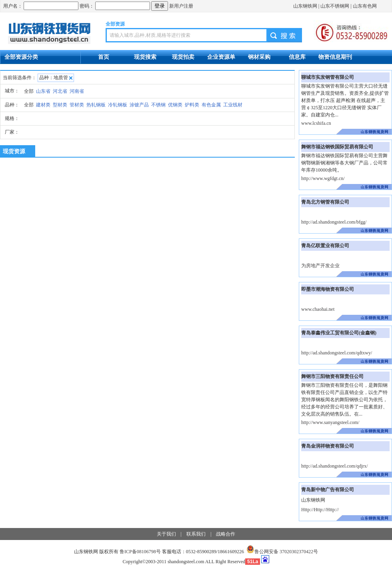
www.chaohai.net (318, 309)
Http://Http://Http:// (320, 510)
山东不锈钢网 (335, 6)
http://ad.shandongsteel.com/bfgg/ (334, 222)
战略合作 (226, 534)
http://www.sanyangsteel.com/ (330, 422)
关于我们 (166, 534)
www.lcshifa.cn (316, 123)
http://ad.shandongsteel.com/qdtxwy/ (337, 353)
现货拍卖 (183, 57)
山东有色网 (365, 6)
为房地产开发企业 (320, 266)
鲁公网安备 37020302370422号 (282, 552)
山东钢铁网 (305, 6)
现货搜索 (145, 57)
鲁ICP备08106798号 (140, 552)
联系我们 (196, 534)
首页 (104, 57)
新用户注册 (181, 6)
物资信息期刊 (335, 57)
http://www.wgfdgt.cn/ (323, 178)
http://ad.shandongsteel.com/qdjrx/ (335, 466)
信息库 (297, 57)
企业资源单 (221, 57)
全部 (29, 91)
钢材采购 (259, 57)
